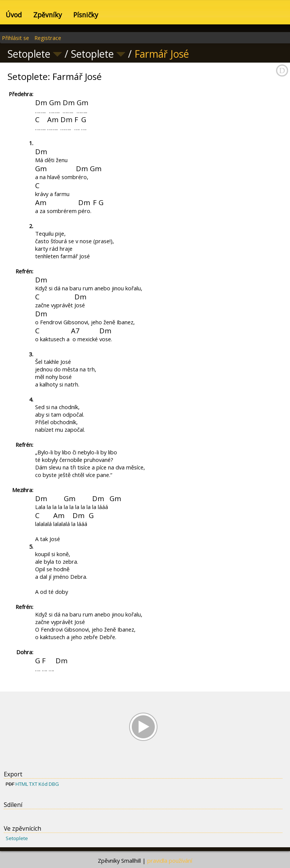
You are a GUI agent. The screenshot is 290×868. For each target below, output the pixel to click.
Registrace (48, 38)
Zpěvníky (48, 15)
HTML (22, 784)
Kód (43, 784)
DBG (54, 784)
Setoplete (17, 838)
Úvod (14, 15)
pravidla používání (170, 860)
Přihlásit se (15, 38)
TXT (33, 784)
